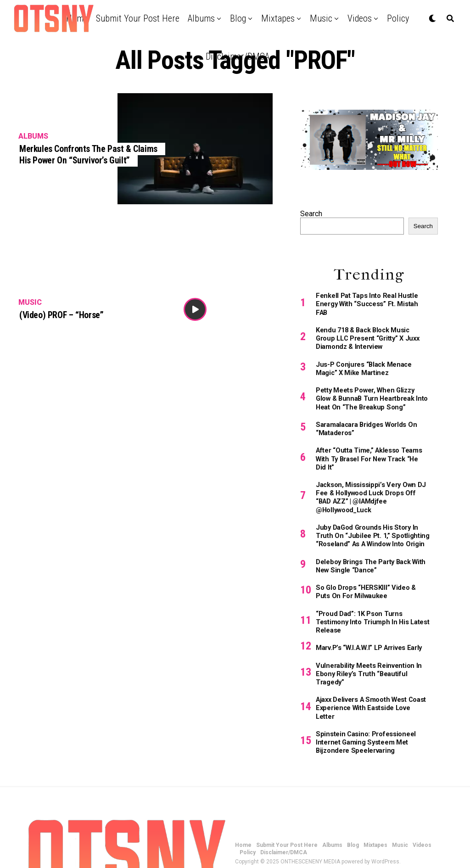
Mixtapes (278, 18)
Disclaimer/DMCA (238, 56)
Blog (238, 18)
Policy (398, 18)
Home (243, 808)
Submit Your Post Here (138, 18)
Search (311, 214)
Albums (201, 18)
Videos (360, 18)
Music (321, 18)
